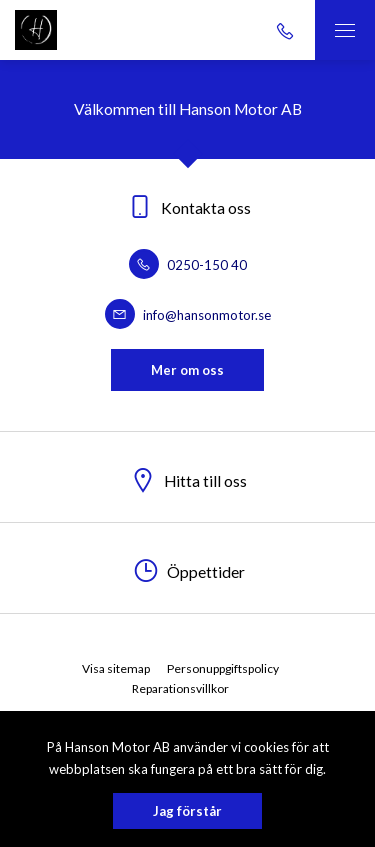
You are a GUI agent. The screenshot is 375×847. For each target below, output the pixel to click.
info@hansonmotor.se (188, 315)
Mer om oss (187, 370)
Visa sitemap (116, 668)
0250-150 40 (188, 265)
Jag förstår (187, 811)
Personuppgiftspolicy (223, 668)
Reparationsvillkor (180, 688)
